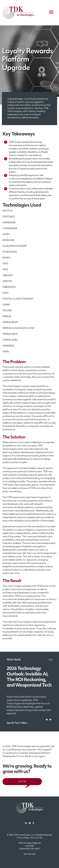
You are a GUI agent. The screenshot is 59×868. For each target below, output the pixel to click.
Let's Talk (22, 782)
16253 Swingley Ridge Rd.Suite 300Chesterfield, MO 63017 (30, 846)
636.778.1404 (30, 854)
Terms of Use (37, 838)
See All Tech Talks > (17, 723)
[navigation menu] (51, 13)
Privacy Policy (23, 838)
